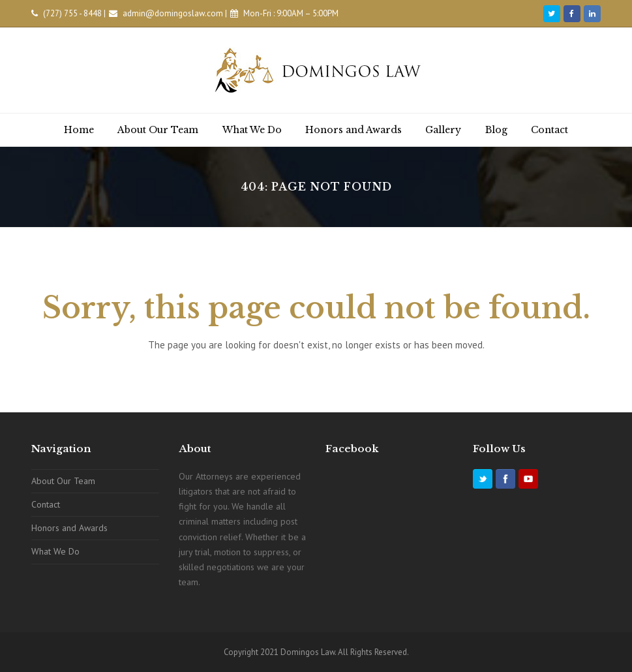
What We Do (55, 551)
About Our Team (63, 481)
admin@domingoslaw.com (173, 13)
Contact (46, 504)
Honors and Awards (69, 528)
